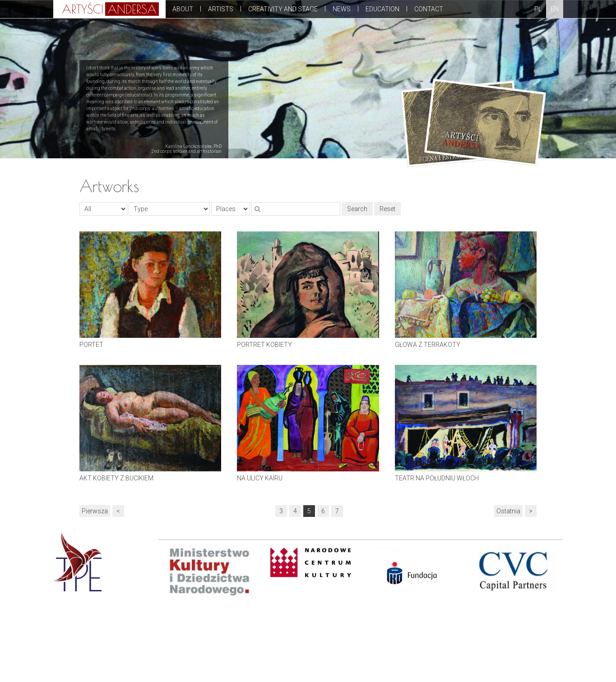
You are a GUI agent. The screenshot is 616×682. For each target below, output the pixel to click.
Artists (221, 9)
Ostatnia (508, 511)
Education (382, 9)
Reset (387, 209)
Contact (429, 9)
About (183, 9)
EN (555, 9)
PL (538, 9)
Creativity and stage (283, 9)
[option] (212, 572)
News (342, 9)
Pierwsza (95, 511)
